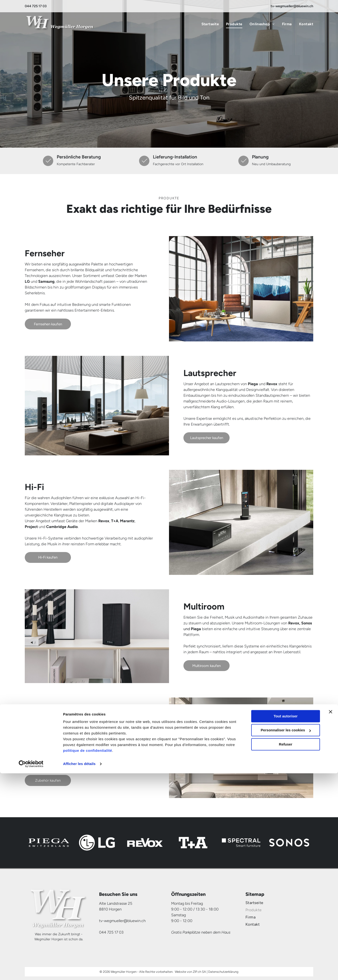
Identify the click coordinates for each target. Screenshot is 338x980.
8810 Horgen (110, 909)
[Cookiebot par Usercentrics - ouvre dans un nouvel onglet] (31, 971)
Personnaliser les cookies (286, 937)
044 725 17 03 (36, 6)
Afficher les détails (79, 971)
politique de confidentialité (88, 957)
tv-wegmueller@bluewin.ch (292, 6)
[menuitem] (207, 24)
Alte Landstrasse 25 (116, 903)
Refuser (286, 951)
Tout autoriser (286, 923)
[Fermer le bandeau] (331, 918)
